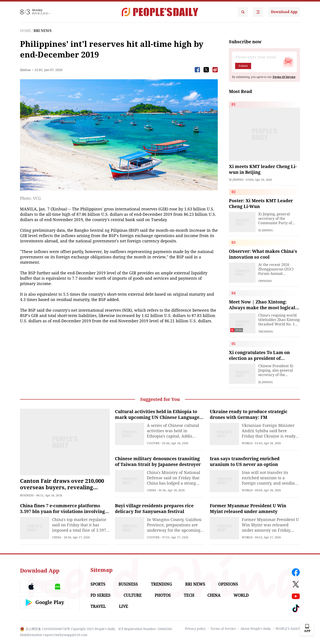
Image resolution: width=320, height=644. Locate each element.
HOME (26, 31)
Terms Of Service (284, 77)
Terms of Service (223, 629)
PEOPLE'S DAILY (288, 629)
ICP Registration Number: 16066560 (145, 629)
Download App (284, 12)
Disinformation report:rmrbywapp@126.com (54, 635)
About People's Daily (256, 629)
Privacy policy (195, 629)
